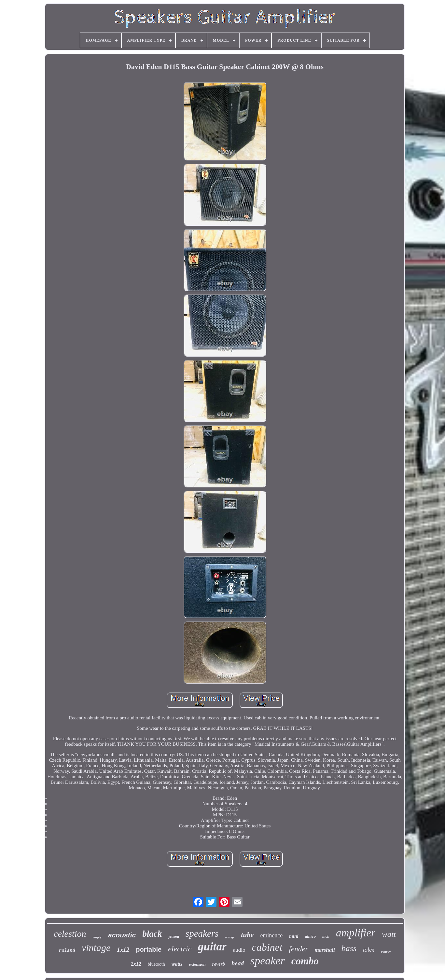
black (152, 934)
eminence (271, 935)
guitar (212, 947)
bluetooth (156, 964)
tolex (369, 950)
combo (305, 961)
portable (149, 949)
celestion (70, 934)
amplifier (356, 933)
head (238, 963)
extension (197, 964)
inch (326, 936)
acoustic (122, 935)
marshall (325, 950)
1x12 (123, 950)
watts (177, 964)
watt (389, 934)
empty (97, 937)
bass (349, 948)
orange (230, 937)
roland (67, 951)
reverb (219, 964)
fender (299, 949)
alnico (310, 936)
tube (247, 935)
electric (180, 949)
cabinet (267, 947)
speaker (268, 961)
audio (239, 950)
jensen (174, 936)
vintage (96, 948)
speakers (202, 933)
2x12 (136, 964)
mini (294, 936)
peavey (386, 951)
